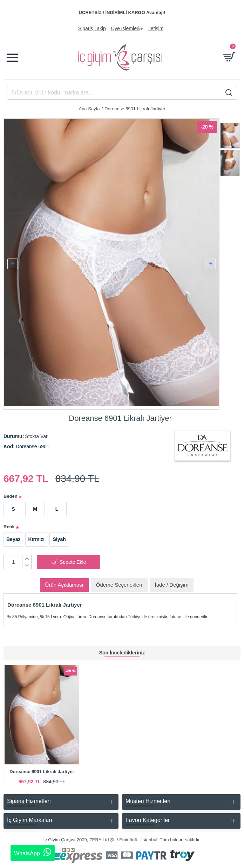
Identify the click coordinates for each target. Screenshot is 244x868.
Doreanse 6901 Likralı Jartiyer (42, 772)
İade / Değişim (172, 582)
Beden (11, 493)
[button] (13, 262)
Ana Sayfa (89, 109)
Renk (9, 524)
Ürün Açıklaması (64, 582)
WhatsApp (33, 852)
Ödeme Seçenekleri (119, 582)
